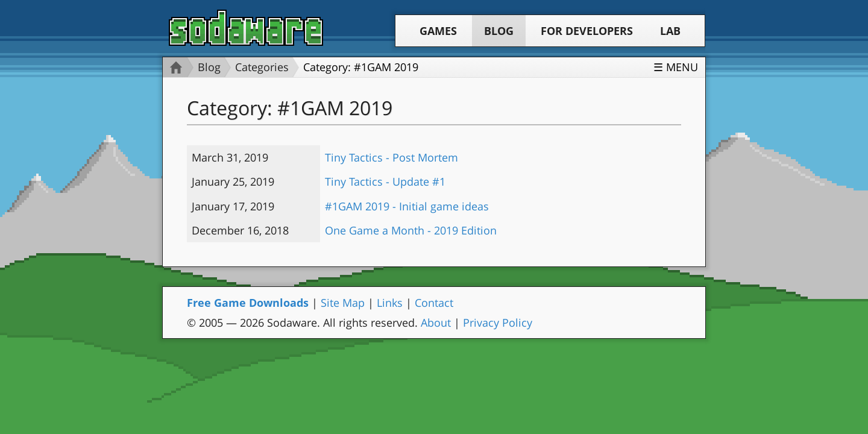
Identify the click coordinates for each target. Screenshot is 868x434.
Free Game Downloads (248, 303)
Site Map (343, 303)
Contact (434, 303)
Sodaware (246, 28)
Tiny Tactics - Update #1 (385, 181)
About (436, 322)
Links (390, 303)
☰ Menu (676, 67)
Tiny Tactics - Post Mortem (392, 157)
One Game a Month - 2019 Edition (411, 230)
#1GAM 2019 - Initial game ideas (407, 206)
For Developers (587, 31)
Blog (499, 31)
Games (438, 31)
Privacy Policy (498, 322)
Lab (670, 31)
